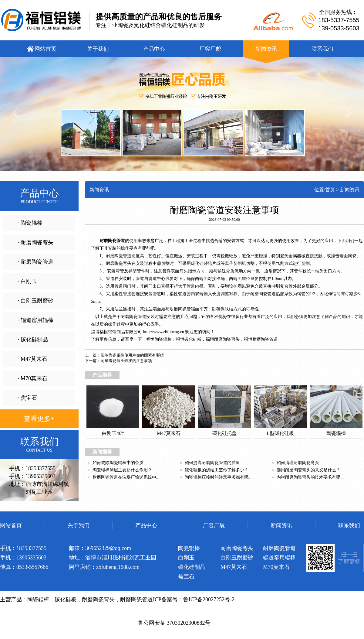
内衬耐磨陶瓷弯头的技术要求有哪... (310, 477)
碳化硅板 (193, 339)
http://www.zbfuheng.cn (164, 332)
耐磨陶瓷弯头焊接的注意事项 (126, 361)
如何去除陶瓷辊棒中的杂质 (118, 463)
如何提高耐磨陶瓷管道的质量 (212, 463)
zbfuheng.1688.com (118, 567)
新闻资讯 (350, 190)
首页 (330, 190)
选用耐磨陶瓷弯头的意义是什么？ (308, 470)
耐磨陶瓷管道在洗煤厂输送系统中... (126, 477)
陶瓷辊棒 (163, 339)
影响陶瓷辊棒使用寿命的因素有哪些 (132, 355)
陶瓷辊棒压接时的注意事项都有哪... (218, 477)
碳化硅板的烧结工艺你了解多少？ (217, 470)
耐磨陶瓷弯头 (227, 339)
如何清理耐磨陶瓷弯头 (298, 463)
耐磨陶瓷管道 (265, 339)
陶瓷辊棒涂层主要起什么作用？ (122, 470)
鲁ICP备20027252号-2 (209, 600)
